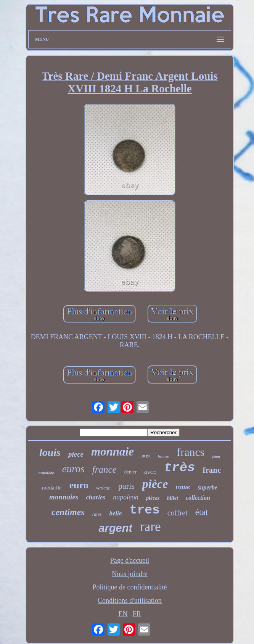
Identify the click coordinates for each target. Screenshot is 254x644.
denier (130, 472)
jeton (216, 456)
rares (97, 514)
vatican (103, 488)
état (202, 512)
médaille (52, 488)
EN (123, 614)
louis (50, 452)
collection (198, 498)
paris (126, 486)
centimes (68, 512)
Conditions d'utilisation (130, 601)
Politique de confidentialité (130, 587)
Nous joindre (130, 574)
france (104, 469)
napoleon (126, 497)
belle (116, 513)
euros (73, 469)
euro (79, 485)
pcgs (146, 456)
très (180, 468)
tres (145, 510)
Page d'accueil (130, 560)
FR (137, 614)
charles (96, 497)
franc (212, 470)
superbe (207, 487)
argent (115, 528)
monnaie (113, 452)
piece (76, 454)
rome (183, 487)
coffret (178, 513)
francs (190, 452)
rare (150, 527)
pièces (153, 498)
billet (173, 498)
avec (150, 472)
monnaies (64, 497)
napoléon (47, 473)
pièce (155, 484)
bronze (164, 456)
